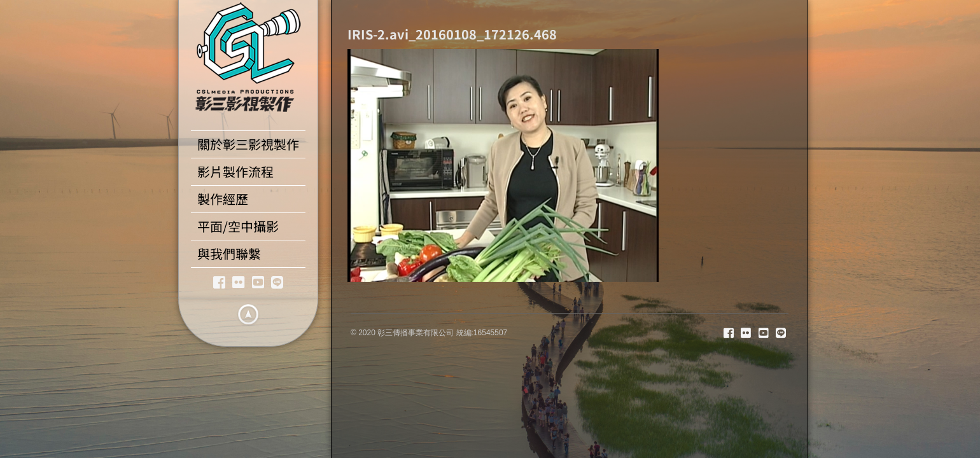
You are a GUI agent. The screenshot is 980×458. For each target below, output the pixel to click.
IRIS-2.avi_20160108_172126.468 (452, 34)
